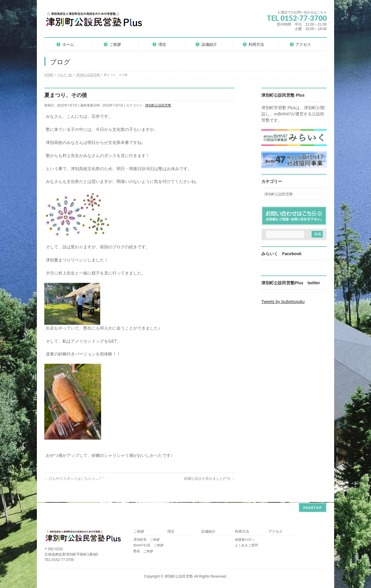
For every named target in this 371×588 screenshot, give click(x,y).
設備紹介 (208, 531)
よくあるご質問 (246, 545)
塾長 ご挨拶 (143, 551)
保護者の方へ (245, 539)
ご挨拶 (139, 531)
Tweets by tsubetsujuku (283, 302)
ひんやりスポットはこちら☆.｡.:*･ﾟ (75, 479)
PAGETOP (313, 507)
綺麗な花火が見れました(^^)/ (209, 479)
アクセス (276, 531)
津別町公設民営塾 (158, 105)
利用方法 (242, 531)
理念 (171, 531)
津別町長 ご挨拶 (147, 539)
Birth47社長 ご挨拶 (148, 545)
